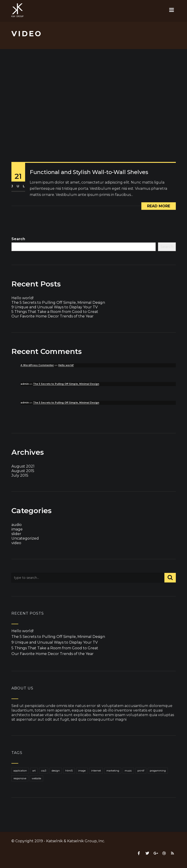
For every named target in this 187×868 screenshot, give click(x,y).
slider (16, 534)
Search (18, 239)
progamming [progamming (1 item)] (158, 771)
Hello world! (22, 298)
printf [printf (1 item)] (141, 771)
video (16, 543)
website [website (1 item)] (36, 778)
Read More (159, 206)
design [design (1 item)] (56, 771)
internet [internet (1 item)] (96, 771)
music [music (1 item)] (128, 771)
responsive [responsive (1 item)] (20, 778)
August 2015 (23, 471)
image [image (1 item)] (82, 771)
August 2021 (23, 466)
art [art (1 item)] (34, 771)
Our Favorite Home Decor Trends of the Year (53, 316)
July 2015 (20, 475)
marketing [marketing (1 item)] (113, 771)
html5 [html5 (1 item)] (69, 771)
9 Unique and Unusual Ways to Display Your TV (55, 307)
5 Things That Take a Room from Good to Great (55, 312)
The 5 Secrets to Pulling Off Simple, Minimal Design (58, 303)
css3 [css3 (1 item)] (44, 771)
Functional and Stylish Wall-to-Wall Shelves (89, 172)
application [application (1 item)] (20, 771)
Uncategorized (25, 538)
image (17, 529)
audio (17, 525)
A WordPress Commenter (37, 365)
